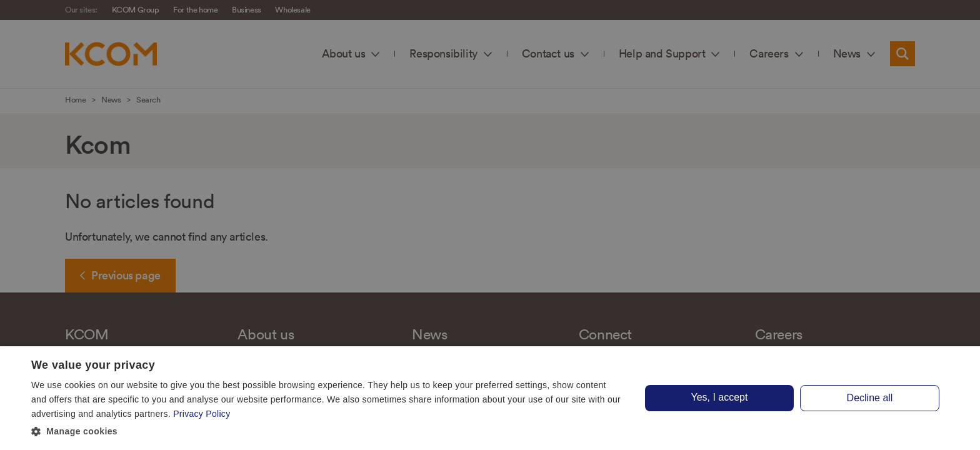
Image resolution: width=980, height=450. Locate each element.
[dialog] (490, 398)
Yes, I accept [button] (719, 397)
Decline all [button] (870, 398)
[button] (327, 432)
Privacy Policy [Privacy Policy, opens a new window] (202, 414)
